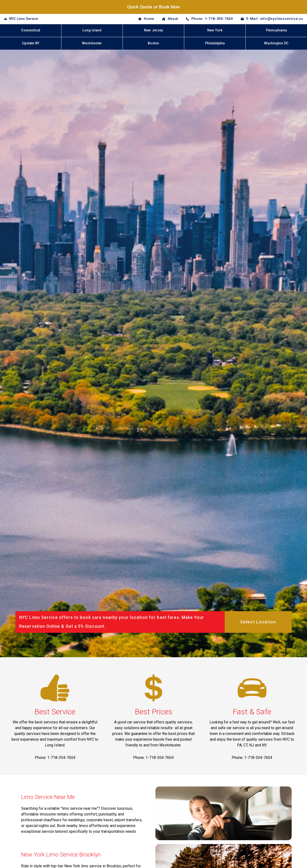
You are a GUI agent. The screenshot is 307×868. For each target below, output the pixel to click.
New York (215, 30)
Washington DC (276, 43)
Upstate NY (31, 43)
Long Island (92, 30)
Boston (153, 43)
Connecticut (31, 30)
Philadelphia (215, 43)
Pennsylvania (276, 30)
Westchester (92, 43)
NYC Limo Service (24, 19)
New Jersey (153, 30)
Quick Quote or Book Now (153, 7)
